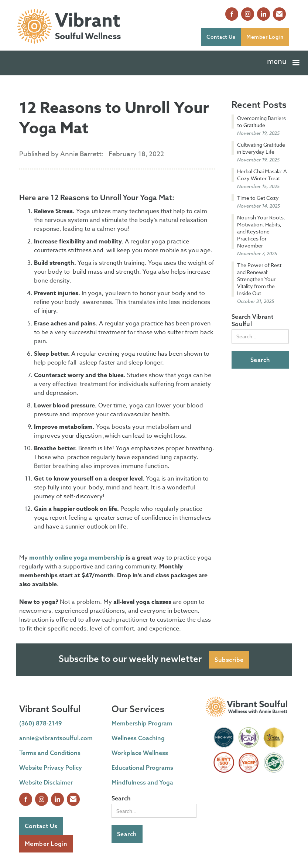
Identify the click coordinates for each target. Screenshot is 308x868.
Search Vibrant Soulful (253, 320)
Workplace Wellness (140, 753)
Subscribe (229, 660)
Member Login (265, 37)
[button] (284, 63)
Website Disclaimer (46, 782)
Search (121, 798)
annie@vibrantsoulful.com (56, 738)
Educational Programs (142, 768)
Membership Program (142, 723)
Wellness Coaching (138, 738)
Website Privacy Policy (51, 768)
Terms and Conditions (50, 753)
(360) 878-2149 (41, 723)
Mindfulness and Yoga (142, 782)
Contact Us (221, 37)
